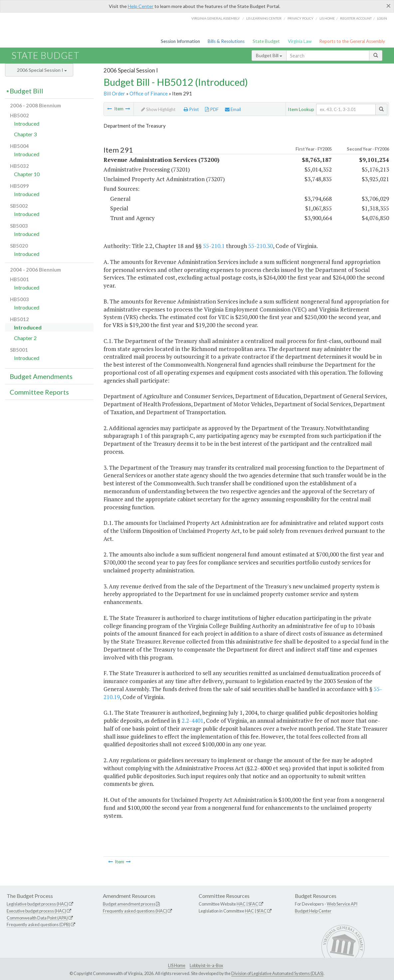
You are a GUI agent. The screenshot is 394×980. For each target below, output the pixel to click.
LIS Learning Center (264, 18)
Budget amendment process (129, 904)
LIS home (327, 18)
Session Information (180, 41)
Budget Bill (269, 55)
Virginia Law (300, 41)
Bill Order (114, 93)
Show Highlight (158, 109)
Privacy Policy (300, 18)
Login (382, 18)
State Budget (266, 41)
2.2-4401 (193, 721)
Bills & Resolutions (226, 41)
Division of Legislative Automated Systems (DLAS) (277, 973)
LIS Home (177, 965)
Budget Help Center (313, 911)
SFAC (253, 904)
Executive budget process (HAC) (36, 911)
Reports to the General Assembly (352, 41)
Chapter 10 (27, 174)
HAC (241, 904)
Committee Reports (39, 392)
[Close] (389, 6)
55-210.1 (214, 246)
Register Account (356, 18)
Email (233, 109)
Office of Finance (149, 93)
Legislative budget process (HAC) (37, 904)
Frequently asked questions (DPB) (38, 924)
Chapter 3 (25, 134)
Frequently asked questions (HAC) (135, 911)
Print (191, 109)
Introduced (27, 123)
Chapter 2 (25, 338)
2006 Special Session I (42, 70)
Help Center (141, 6)
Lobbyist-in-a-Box (206, 965)
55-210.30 (261, 246)
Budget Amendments (41, 376)
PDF (212, 109)
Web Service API (342, 904)
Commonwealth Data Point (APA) (37, 918)
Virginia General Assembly (216, 18)
